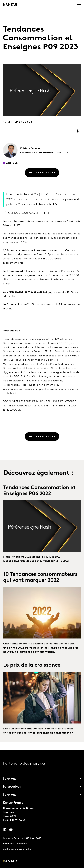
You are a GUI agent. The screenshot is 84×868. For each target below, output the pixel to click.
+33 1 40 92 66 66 (15, 820)
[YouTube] (5, 830)
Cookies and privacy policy (17, 849)
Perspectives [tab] (12, 787)
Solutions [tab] (10, 779)
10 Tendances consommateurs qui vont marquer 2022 (40, 590)
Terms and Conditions (15, 844)
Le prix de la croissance (32, 678)
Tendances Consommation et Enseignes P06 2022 (39, 504)
